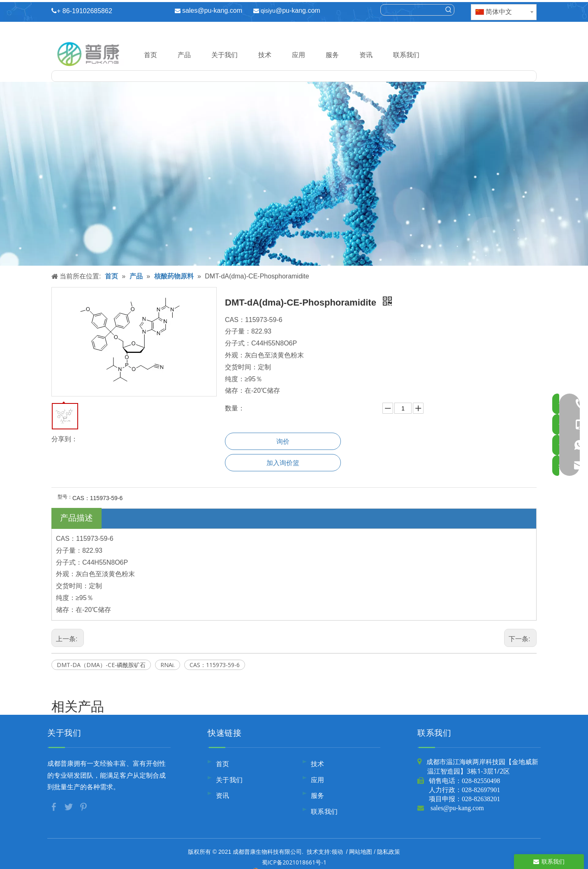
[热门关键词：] (449, 10)
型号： (65, 497)
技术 (265, 55)
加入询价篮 (283, 463)
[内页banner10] (294, 174)
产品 (184, 55)
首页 (150, 55)
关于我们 (225, 55)
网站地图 (361, 852)
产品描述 (76, 518)
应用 (299, 55)
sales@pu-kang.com (212, 10)
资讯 (366, 55)
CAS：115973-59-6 (215, 665)
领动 (337, 852)
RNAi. (168, 665)
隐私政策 (389, 852)
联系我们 (406, 55)
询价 (283, 441)
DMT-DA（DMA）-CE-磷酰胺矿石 (101, 665)
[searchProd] (412, 10)
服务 (332, 55)
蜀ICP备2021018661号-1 (294, 862)
